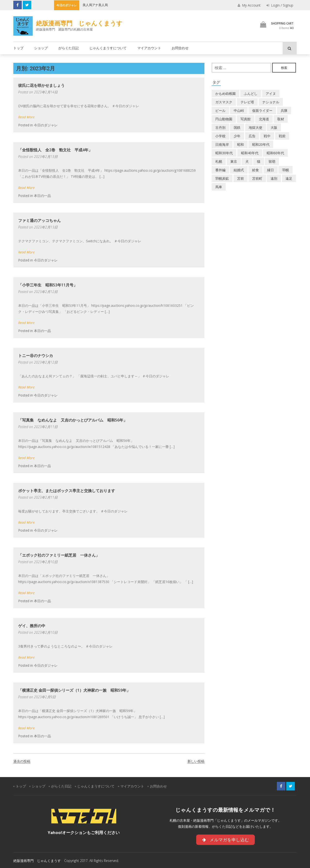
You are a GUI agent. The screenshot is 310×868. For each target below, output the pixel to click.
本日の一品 (42, 196)
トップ (18, 48)
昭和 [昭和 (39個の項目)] (240, 144)
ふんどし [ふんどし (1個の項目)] (251, 93)
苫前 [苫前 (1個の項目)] (240, 178)
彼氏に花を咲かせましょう (41, 85)
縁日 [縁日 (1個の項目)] (271, 170)
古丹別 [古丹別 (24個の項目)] (220, 127)
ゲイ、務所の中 (32, 626)
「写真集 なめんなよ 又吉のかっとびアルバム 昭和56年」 (73, 420)
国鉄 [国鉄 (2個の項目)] (237, 127)
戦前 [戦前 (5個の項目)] (282, 136)
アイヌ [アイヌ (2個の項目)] (271, 93)
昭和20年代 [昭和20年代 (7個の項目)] (261, 144)
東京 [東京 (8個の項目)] (234, 161)
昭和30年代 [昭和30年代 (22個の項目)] (224, 153)
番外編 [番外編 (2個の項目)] (220, 170)
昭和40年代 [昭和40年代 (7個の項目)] (250, 153)
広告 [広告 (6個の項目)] (252, 136)
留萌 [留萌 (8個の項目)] (272, 161)
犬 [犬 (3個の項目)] (247, 161)
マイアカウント (149, 48)
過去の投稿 (22, 761)
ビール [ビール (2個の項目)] (220, 110)
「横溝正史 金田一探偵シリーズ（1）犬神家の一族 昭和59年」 (74, 690)
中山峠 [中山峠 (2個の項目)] (239, 110)
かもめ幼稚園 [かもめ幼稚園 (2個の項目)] (225, 93)
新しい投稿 (196, 761)
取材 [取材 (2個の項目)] (281, 119)
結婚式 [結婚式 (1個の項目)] (239, 170)
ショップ (41, 48)
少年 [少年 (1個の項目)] (237, 136)
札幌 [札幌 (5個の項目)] (219, 161)
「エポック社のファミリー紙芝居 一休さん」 (59, 555)
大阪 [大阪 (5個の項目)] (274, 127)
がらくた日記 (69, 48)
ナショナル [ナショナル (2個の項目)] (271, 102)
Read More (26, 117)
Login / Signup (280, 5)
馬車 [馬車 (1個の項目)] (219, 187)
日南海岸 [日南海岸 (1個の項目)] (222, 144)
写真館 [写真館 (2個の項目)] (246, 119)
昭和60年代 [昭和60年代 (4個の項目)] (275, 153)
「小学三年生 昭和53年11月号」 (48, 285)
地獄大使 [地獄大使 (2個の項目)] (256, 127)
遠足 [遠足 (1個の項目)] (289, 178)
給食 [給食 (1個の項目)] (256, 170)
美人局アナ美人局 (95, 5)
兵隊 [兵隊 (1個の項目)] (284, 110)
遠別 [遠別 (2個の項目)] (274, 178)
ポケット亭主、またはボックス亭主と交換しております (67, 491)
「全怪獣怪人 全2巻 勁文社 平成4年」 (55, 150)
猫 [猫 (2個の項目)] (259, 161)
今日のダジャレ (46, 125)
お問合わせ (180, 48)
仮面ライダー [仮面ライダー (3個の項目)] (262, 110)
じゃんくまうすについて (108, 48)
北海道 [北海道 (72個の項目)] (264, 119)
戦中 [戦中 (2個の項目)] (267, 136)
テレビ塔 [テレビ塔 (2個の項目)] (247, 102)
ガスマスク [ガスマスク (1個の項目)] (224, 102)
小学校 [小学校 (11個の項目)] (220, 136)
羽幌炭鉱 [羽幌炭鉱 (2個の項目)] (222, 178)
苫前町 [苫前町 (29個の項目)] (257, 178)
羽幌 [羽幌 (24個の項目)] (286, 170)
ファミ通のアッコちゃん (39, 220)
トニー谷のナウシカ (36, 356)
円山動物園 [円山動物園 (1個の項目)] (224, 119)
